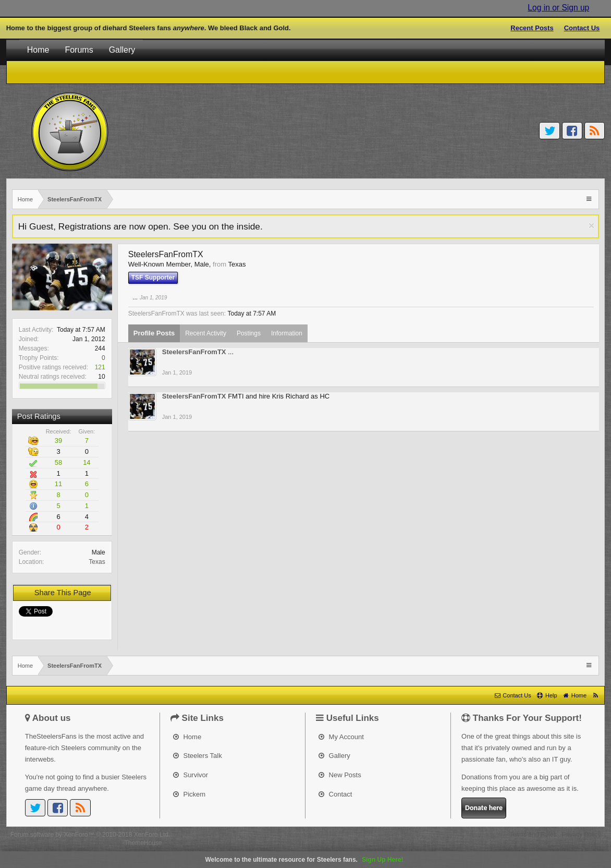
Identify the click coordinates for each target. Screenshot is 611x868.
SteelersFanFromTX (194, 352)
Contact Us (582, 28)
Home (38, 50)
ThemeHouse (143, 843)
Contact (335, 794)
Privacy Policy (582, 835)
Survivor (191, 775)
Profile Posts (154, 333)
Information (287, 333)
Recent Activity (206, 333)
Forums (79, 50)
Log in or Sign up (558, 8)
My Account (341, 737)
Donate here (484, 808)
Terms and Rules (533, 835)
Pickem (189, 794)
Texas (97, 562)
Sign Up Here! (382, 860)
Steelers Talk (198, 756)
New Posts (340, 775)
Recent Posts (532, 28)
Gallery (122, 50)
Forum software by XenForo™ (90, 835)
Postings (249, 333)
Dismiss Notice (591, 226)
